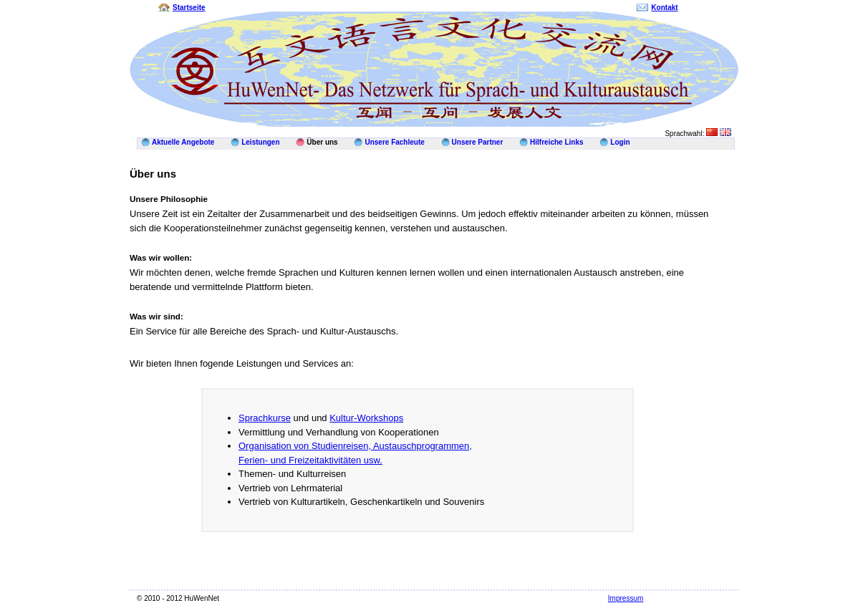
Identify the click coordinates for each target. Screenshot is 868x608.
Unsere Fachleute (394, 142)
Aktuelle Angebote (183, 142)
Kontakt (664, 8)
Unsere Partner (478, 142)
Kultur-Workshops (366, 418)
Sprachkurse (265, 418)
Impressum (626, 598)
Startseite (189, 8)
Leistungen (260, 142)
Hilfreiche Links (556, 142)
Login (620, 142)
